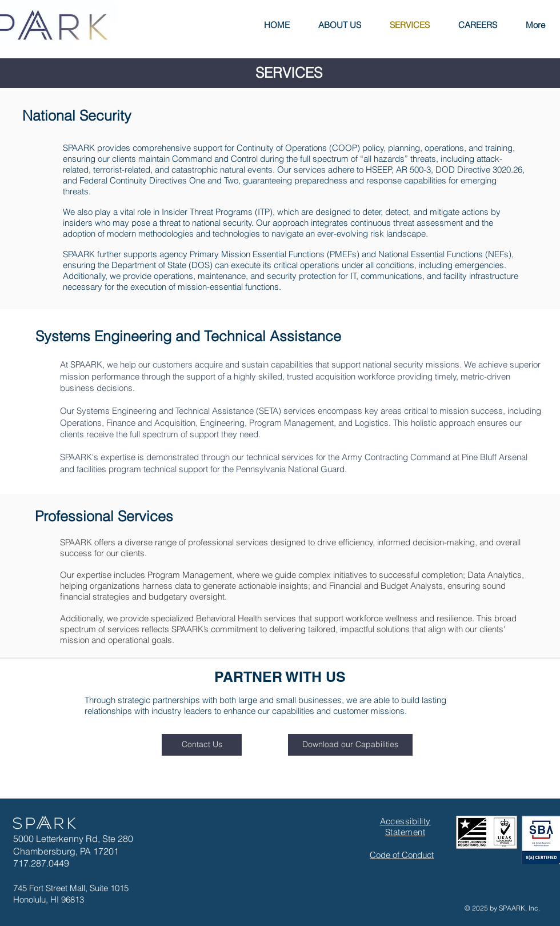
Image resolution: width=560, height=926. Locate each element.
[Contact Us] (202, 745)
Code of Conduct (402, 855)
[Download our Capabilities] (350, 745)
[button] (340, 25)
